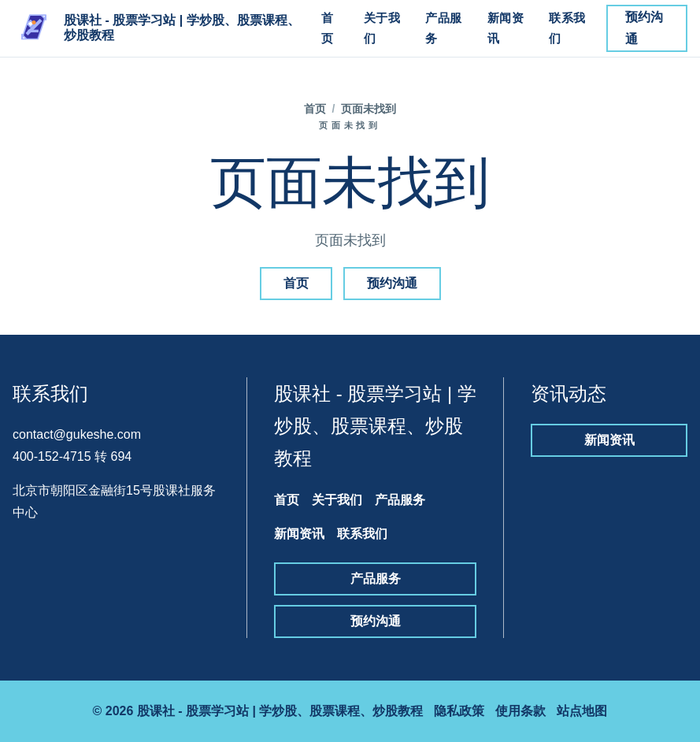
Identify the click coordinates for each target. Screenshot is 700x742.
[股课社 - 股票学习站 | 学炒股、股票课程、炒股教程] (158, 28)
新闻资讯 (506, 28)
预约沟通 (644, 28)
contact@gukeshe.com (77, 434)
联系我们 (567, 28)
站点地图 (582, 711)
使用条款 (520, 711)
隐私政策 (459, 711)
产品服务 (444, 28)
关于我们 (382, 28)
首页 (328, 28)
